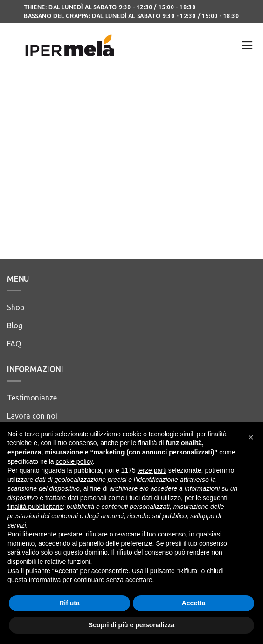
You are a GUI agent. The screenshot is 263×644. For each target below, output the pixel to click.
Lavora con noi (32, 416)
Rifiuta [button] (69, 603)
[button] (251, 437)
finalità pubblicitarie (35, 507)
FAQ (14, 344)
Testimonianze (32, 398)
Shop (16, 307)
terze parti (152, 470)
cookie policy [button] (74, 461)
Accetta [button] (194, 603)
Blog (15, 325)
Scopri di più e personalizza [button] (131, 625)
